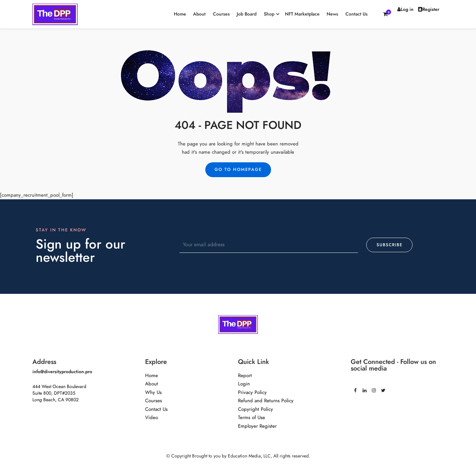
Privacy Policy (252, 392)
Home (180, 14)
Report (245, 375)
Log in (405, 9)
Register (429, 9)
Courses (221, 14)
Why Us (153, 392)
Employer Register (257, 426)
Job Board (247, 14)
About (199, 14)
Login (244, 384)
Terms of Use (252, 417)
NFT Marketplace (302, 14)
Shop (269, 14)
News (332, 14)
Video (152, 417)
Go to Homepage (238, 170)
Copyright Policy (256, 409)
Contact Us (357, 14)
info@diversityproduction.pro (62, 372)
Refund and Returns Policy (266, 401)
